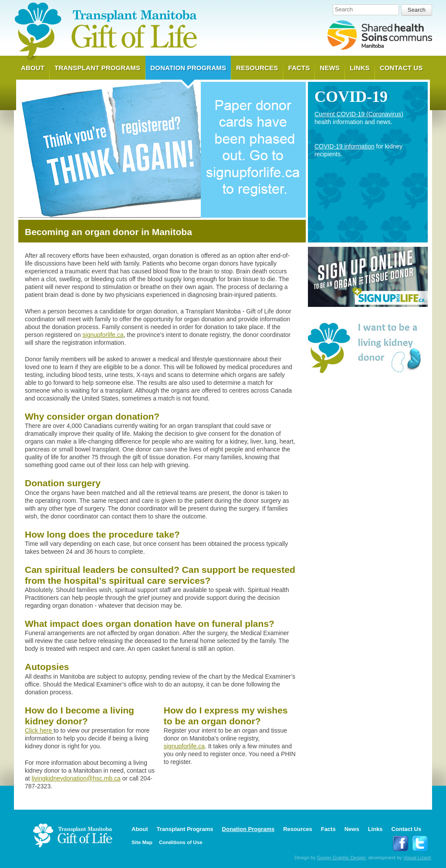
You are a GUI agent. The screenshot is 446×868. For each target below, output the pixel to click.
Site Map (142, 842)
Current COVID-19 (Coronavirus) (359, 114)
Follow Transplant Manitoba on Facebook (400, 843)
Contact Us (401, 68)
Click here (39, 730)
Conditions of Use (181, 842)
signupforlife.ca (103, 335)
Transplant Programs (97, 68)
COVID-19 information (345, 146)
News (330, 68)
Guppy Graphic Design (341, 858)
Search (344, 9)
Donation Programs (188, 68)
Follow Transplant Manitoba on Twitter (420, 843)
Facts (299, 68)
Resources (257, 68)
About (33, 68)
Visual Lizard (417, 858)
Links (360, 68)
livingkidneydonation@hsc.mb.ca (76, 778)
